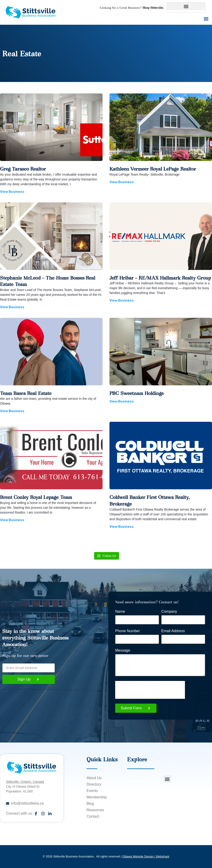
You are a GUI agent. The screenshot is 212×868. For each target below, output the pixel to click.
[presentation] (150, 690)
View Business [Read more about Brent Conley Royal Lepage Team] (12, 520)
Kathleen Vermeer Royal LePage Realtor (153, 169)
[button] (186, 6)
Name (120, 612)
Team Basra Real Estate (26, 393)
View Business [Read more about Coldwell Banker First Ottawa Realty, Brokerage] (122, 527)
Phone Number (128, 631)
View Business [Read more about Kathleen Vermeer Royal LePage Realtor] (122, 182)
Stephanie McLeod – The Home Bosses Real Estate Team (48, 281)
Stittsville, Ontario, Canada (25, 782)
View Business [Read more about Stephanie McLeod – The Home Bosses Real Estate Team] (12, 307)
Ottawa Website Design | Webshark (146, 856)
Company (169, 612)
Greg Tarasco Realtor (23, 169)
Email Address (173, 631)
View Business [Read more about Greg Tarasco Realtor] (12, 192)
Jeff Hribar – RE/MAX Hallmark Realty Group (160, 278)
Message (123, 650)
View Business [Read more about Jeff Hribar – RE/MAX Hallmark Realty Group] (122, 300)
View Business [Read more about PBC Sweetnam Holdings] (122, 401)
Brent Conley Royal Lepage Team (36, 497)
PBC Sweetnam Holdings (137, 393)
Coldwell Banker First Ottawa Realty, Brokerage (150, 500)
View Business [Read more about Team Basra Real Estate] (12, 411)
